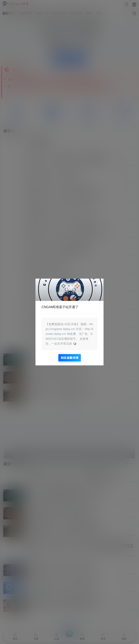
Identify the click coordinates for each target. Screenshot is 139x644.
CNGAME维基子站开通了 (60, 307)
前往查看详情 (70, 358)
